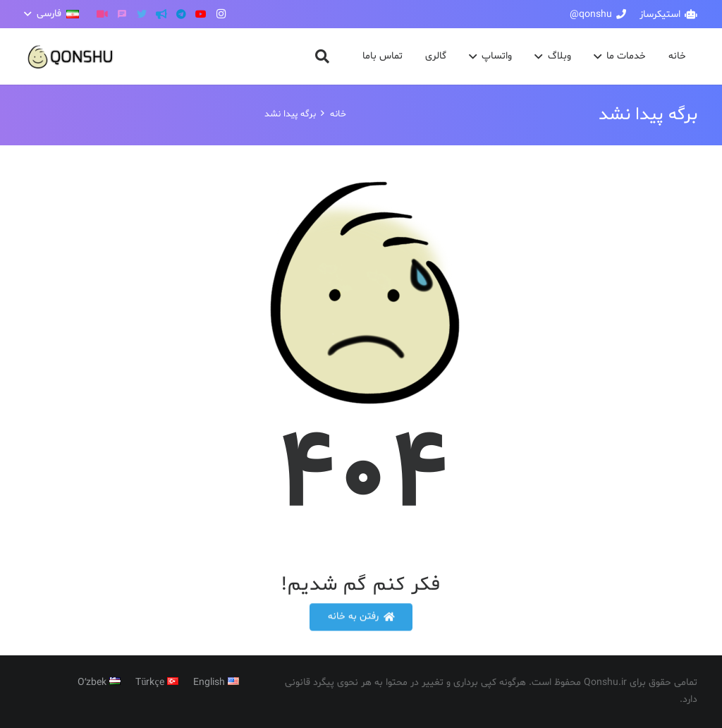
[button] (52, 14)
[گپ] (122, 14)
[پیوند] (71, 57)
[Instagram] (221, 14)
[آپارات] (102, 14)
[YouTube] (201, 14)
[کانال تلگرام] (161, 14)
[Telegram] (181, 14)
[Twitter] (142, 14)
